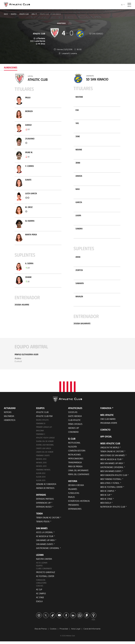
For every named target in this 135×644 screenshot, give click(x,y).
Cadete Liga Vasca (44, 451)
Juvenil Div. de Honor (45, 444)
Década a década (76, 488)
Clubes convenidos (44, 571)
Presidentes (74, 507)
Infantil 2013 (41, 469)
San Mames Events (45, 547)
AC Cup (39, 592)
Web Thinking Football (111, 481)
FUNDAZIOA (106, 411)
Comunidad (73, 434)
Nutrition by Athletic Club (113, 509)
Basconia (40, 433)
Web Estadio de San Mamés (113, 458)
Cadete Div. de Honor (45, 454)
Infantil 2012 (41, 461)
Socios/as (73, 415)
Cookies (53, 631)
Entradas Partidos (45, 501)
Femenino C (41, 437)
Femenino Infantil (43, 472)
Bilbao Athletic (42, 422)
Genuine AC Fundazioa (46, 486)
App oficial (106, 439)
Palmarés (73, 491)
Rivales (72, 499)
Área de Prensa (75, 469)
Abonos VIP (73, 430)
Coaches (40, 588)
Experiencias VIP (43, 505)
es (123, 5)
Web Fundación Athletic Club (114, 478)
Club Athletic (74, 422)
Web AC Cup (105, 497)
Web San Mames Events (111, 474)
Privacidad (64, 631)
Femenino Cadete (43, 458)
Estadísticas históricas (79, 503)
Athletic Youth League (45, 440)
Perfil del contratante (79, 477)
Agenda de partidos (45, 490)
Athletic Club (24, 14)
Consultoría (41, 585)
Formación (41, 582)
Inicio (6, 14)
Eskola (39, 604)
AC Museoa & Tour (45, 539)
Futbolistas (74, 495)
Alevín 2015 (41, 483)
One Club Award (108, 421)
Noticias (8, 415)
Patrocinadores (76, 461)
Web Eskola (106, 505)
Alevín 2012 (41, 476)
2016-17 (34, 14)
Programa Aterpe (109, 425)
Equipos (14, 14)
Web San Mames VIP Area (112, 466)
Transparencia (75, 465)
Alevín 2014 (41, 479)
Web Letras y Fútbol (110, 485)
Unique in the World (110, 450)
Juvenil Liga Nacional (45, 447)
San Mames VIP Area (45, 543)
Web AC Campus (107, 493)
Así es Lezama (42, 565)
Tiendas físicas (43, 524)
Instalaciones (74, 457)
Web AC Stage (106, 501)
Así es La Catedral (44, 535)
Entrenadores (75, 511)
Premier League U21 (44, 429)
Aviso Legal (76, 631)
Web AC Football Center (111, 489)
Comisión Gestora (77, 453)
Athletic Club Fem (44, 419)
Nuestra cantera (44, 561)
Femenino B (41, 426)
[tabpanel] (67, 223)
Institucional (74, 445)
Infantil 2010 (41, 465)
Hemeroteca (10, 422)
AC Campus (41, 596)
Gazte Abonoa (75, 419)
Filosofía (72, 449)
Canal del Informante (78, 473)
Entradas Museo (44, 509)
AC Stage (40, 600)
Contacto (105, 432)
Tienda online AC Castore (48, 520)
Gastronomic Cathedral (48, 551)
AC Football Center (45, 579)
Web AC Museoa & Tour (111, 462)
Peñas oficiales (75, 426)
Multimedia (9, 419)
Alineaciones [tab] (11, 67)
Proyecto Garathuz (46, 575)
